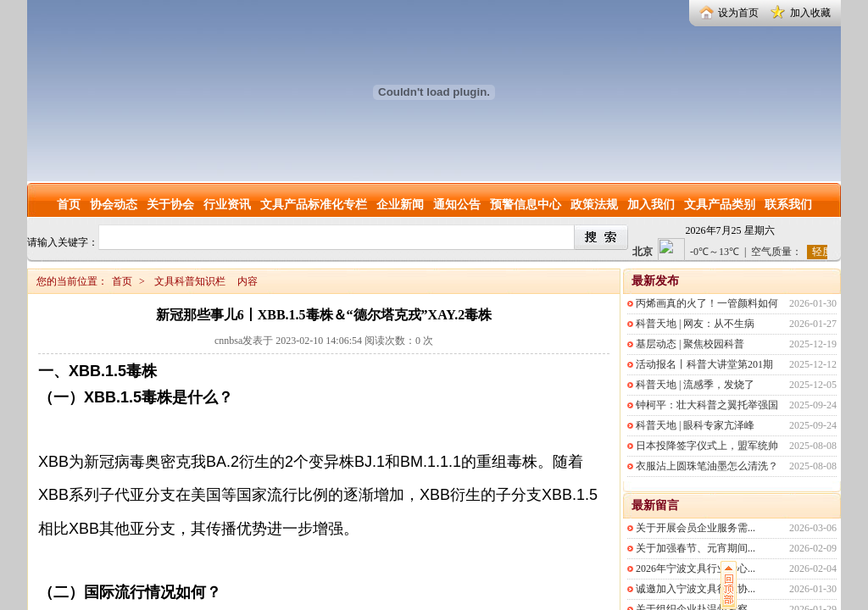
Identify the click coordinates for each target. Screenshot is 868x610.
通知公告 (457, 205)
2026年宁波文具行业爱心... (696, 568)
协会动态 (114, 205)
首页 (69, 205)
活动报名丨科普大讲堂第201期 (704, 364)
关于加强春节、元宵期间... (696, 548)
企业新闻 (400, 205)
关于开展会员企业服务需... (696, 528)
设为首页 (738, 13)
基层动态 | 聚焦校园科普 (690, 344)
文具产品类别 (720, 205)
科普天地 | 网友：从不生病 (695, 324)
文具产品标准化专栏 (314, 205)
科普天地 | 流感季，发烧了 (695, 385)
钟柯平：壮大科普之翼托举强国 (707, 405)
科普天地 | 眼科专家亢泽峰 (695, 425)
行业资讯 (227, 205)
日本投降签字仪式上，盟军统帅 (707, 446)
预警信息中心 (526, 205)
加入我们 (651, 205)
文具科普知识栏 (190, 281)
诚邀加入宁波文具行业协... (696, 589)
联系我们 (788, 205)
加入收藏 (810, 13)
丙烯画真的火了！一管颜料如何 (707, 303)
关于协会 (170, 205)
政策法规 (594, 205)
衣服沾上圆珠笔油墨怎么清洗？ (707, 466)
